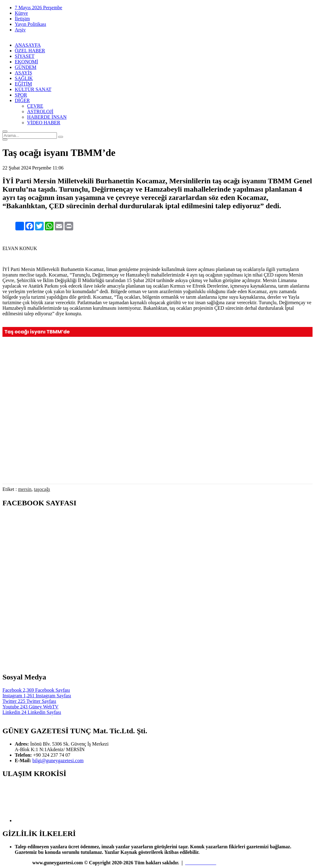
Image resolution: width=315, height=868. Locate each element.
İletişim (22, 19)
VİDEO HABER (44, 123)
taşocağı (42, 489)
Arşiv (20, 30)
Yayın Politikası (30, 24)
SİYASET (25, 56)
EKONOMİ (26, 62)
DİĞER (22, 100)
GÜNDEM (26, 67)
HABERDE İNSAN (47, 117)
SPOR (21, 95)
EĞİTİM (23, 84)
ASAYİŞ (23, 73)
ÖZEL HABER (30, 51)
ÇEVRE (35, 106)
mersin (25, 489)
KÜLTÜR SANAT (33, 89)
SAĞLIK (24, 78)
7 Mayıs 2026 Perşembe (38, 8)
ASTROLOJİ (40, 111)
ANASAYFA (28, 45)
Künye (21, 13)
